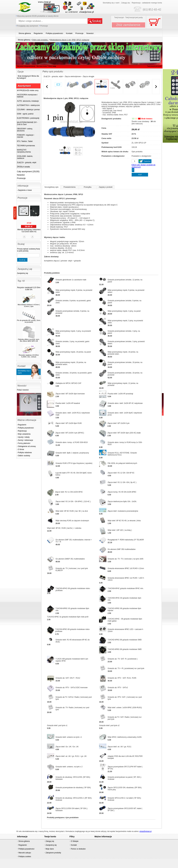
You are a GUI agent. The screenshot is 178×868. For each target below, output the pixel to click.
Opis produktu (137, 152)
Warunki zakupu (25, 853)
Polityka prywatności (26, 428)
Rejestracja (22, 431)
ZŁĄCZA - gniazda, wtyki (53, 76)
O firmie (21, 449)
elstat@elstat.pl (145, 831)
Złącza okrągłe (88, 76)
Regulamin (22, 425)
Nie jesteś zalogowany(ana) (26, 66)
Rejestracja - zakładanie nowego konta (147, 3)
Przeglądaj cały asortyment (28, 26)
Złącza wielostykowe (73, 76)
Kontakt (74, 845)
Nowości (21, 175)
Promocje (44, 26)
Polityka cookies (25, 857)
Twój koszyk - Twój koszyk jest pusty (129, 18)
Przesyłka (88, 187)
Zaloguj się (125, 3)
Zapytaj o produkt (106, 187)
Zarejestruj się (23, 273)
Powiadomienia (69, 187)
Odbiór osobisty (24, 456)
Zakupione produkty (53, 853)
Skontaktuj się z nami (111, 3)
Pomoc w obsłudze (78, 849)
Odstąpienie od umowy (27, 446)
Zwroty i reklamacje (25, 440)
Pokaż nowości (23, 390)
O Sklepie (75, 841)
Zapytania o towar (25, 190)
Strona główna (24, 841)
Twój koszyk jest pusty (154, 66)
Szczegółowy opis (51, 187)
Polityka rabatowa (25, 453)
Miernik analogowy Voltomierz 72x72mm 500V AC (29, 231)
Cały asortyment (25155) (28, 171)
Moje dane (50, 849)
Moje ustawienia (24, 434)
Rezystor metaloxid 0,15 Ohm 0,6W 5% (29, 289)
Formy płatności (24, 443)
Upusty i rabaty (24, 437)
